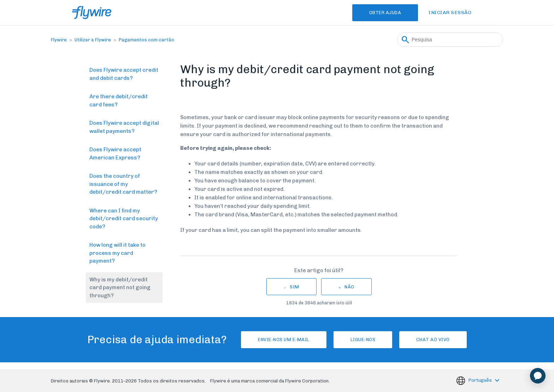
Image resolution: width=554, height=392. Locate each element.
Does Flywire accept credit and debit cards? (124, 74)
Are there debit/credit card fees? (119, 101)
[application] (538, 376)
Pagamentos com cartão (146, 40)
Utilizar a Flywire (93, 40)
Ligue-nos (363, 340)
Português (481, 381)
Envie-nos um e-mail (284, 340)
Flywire (59, 40)
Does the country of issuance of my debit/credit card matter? (123, 184)
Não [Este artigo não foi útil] (349, 287)
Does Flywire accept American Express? (115, 154)
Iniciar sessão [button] (450, 13)
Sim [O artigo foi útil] (294, 287)
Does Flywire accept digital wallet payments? (124, 127)
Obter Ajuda (385, 13)
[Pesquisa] (450, 40)
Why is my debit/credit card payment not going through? (120, 288)
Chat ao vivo (433, 340)
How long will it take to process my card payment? (117, 253)
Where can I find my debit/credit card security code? (124, 219)
